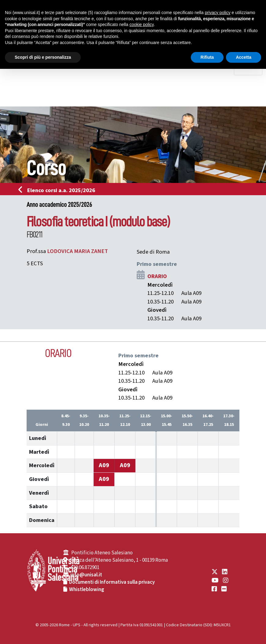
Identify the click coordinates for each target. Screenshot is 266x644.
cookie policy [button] (141, 24)
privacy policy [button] (218, 13)
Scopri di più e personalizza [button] (43, 57)
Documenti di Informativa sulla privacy (112, 582)
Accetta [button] (244, 57)
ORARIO (157, 276)
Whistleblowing (87, 590)
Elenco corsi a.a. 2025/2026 (59, 190)
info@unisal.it (86, 575)
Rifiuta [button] (207, 57)
